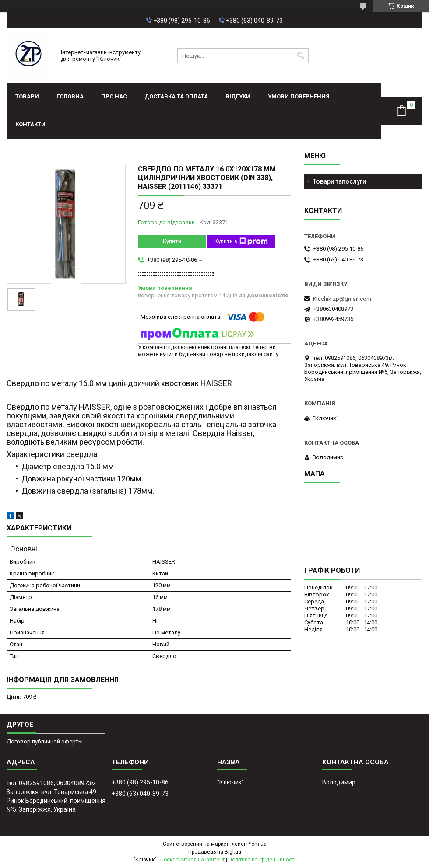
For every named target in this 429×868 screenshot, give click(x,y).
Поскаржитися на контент (192, 860)
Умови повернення (299, 96)
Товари (27, 96)
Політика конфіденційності (262, 860)
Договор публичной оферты (45, 741)
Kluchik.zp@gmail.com (342, 299)
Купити (172, 241)
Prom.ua (257, 844)
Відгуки (238, 96)
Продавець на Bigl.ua (215, 852)
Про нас (114, 96)
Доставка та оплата (176, 96)
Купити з (241, 241)
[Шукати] (301, 56)
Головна (70, 96)
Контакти (30, 124)
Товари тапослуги (339, 181)
